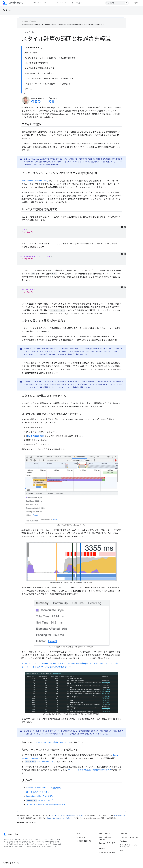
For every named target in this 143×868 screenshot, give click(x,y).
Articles (7, 10)
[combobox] (117, 3)
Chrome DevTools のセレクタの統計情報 (43, 788)
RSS (122, 851)
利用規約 (6, 863)
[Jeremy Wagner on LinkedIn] (36, 102)
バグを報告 (81, 837)
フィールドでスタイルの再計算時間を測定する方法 (90, 770)
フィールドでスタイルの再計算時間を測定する (46, 805)
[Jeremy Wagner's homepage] (39, 102)
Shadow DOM (95, 382)
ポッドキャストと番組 (107, 852)
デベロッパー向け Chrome (105, 838)
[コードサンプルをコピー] (125, 227)
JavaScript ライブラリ (40, 762)
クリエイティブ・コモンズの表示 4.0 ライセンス (67, 815)
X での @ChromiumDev (129, 837)
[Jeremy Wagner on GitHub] (33, 102)
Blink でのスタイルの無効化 (49, 165)
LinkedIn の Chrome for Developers (129, 846)
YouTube (123, 841)
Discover (48, 3)
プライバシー (17, 863)
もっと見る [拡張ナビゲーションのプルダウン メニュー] (76, 3)
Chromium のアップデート (108, 844)
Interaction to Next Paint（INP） (35, 181)
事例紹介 (102, 849)
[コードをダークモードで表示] (122, 227)
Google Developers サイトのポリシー (60, 818)
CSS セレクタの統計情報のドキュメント (53, 742)
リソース (36, 3)
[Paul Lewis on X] (50, 102)
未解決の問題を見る (84, 841)
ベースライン (61, 3)
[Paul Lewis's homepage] (53, 102)
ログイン (137, 3)
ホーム (24, 32)
